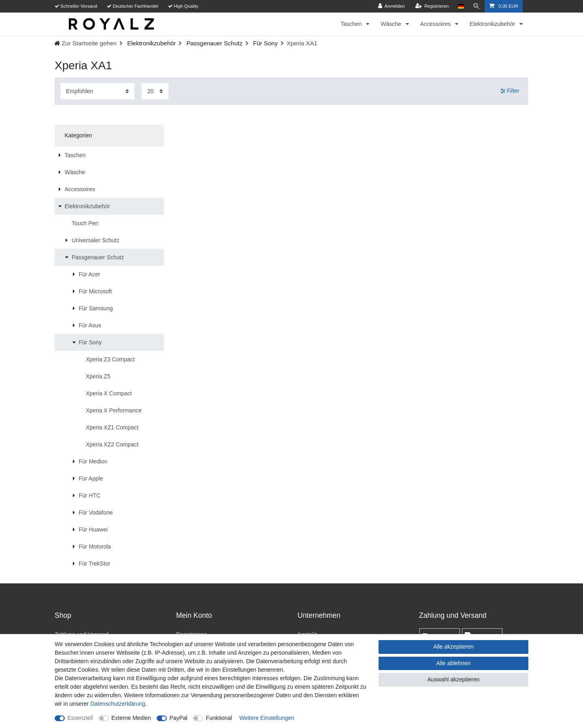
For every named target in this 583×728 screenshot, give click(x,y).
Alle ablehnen (454, 663)
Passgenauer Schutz (214, 43)
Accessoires (436, 24)
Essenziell (80, 718)
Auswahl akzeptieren (453, 679)
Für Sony (265, 43)
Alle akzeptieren (453, 647)
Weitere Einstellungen (267, 718)
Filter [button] (510, 91)
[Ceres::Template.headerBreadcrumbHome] (85, 43)
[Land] (461, 6)
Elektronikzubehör (493, 24)
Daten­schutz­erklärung (118, 704)
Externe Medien (131, 718)
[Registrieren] (432, 6)
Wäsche (392, 24)
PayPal (179, 718)
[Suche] (477, 6)
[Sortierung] (97, 91)
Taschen (352, 24)
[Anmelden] (392, 6)
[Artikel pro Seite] (155, 91)
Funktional (219, 718)
